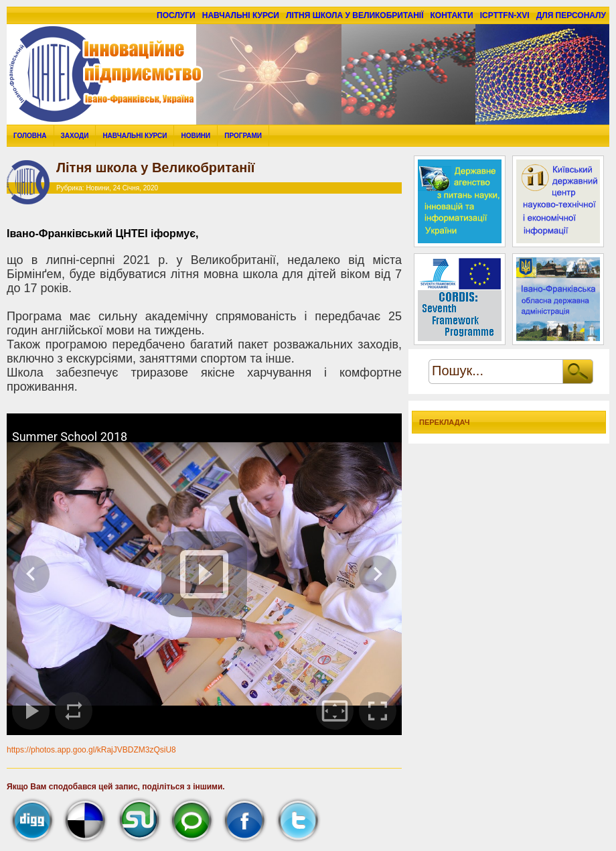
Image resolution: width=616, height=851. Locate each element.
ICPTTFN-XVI (505, 15)
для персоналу (571, 15)
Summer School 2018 (70, 437)
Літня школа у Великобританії (355, 15)
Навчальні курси (241, 15)
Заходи (75, 136)
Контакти (452, 15)
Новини (196, 136)
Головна (30, 136)
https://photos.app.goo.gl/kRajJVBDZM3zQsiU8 (91, 750)
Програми (243, 136)
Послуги (176, 15)
